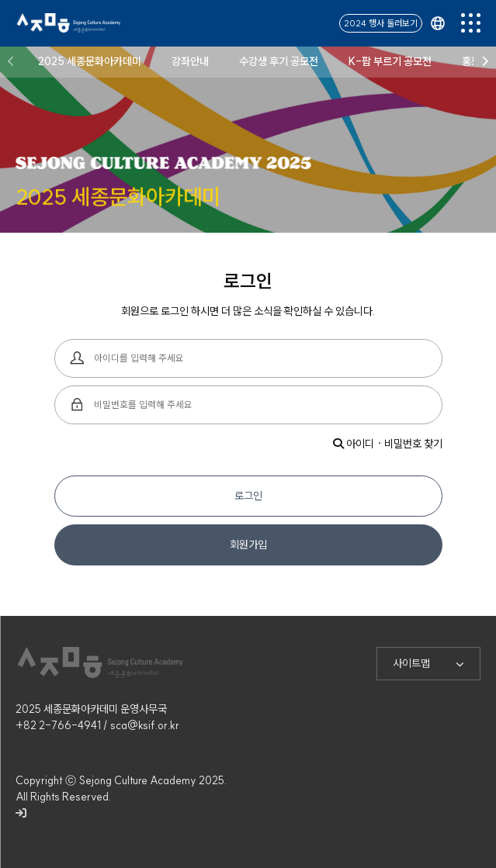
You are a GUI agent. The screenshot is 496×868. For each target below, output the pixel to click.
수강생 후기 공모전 (279, 60)
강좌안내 (190, 60)
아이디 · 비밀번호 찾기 (388, 444)
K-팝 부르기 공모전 (390, 60)
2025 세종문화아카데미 (90, 60)
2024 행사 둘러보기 (381, 22)
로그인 (248, 496)
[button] (11, 60)
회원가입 (248, 545)
